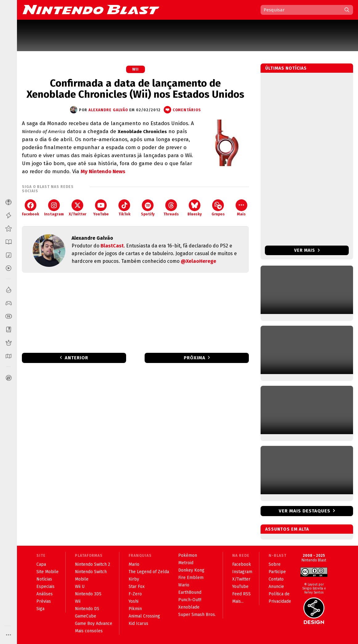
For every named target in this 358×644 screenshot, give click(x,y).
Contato (276, 579)
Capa (41, 564)
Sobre (275, 564)
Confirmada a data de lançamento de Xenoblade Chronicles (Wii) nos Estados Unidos (135, 89)
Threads (171, 208)
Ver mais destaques (305, 511)
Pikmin (135, 609)
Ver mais (307, 250)
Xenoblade (189, 607)
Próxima (195, 358)
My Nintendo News (103, 171)
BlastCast (112, 246)
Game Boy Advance (94, 624)
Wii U (80, 587)
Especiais (45, 587)
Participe (277, 572)
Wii (136, 69)
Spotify (148, 208)
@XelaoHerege (198, 261)
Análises (45, 594)
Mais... (238, 601)
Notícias (44, 579)
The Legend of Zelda (149, 572)
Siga (40, 609)
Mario (134, 564)
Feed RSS (241, 594)
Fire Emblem (191, 578)
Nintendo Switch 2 (93, 564)
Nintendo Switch (91, 572)
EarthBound (190, 592)
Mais (241, 208)
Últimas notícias (286, 68)
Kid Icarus (138, 624)
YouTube (101, 208)
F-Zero (135, 594)
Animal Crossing (144, 616)
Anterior (76, 358)
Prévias (44, 601)
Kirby (134, 579)
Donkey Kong (191, 570)
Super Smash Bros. (197, 615)
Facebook (31, 208)
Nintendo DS (87, 609)
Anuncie (276, 587)
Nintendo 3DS (88, 594)
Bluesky (195, 208)
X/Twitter (78, 208)
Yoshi (134, 601)
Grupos (218, 208)
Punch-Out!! (190, 600)
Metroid (186, 563)
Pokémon (188, 555)
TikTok (124, 208)
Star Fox (137, 587)
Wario (184, 585)
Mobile (82, 579)
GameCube (86, 616)
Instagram (54, 208)
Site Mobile (47, 572)
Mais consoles (89, 631)
